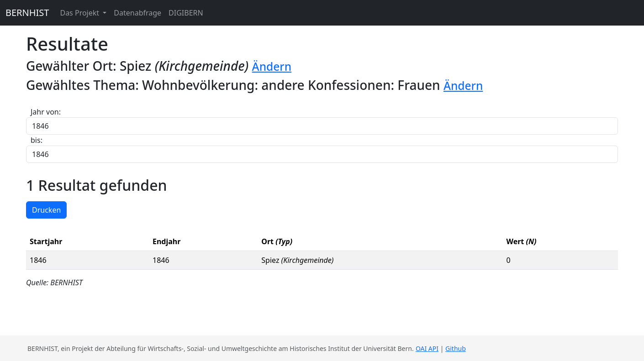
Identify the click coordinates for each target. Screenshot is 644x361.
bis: (37, 140)
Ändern (272, 66)
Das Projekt (80, 13)
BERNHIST (27, 13)
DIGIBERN (186, 13)
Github (456, 348)
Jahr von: (46, 112)
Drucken (46, 210)
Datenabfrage (137, 13)
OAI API (427, 348)
